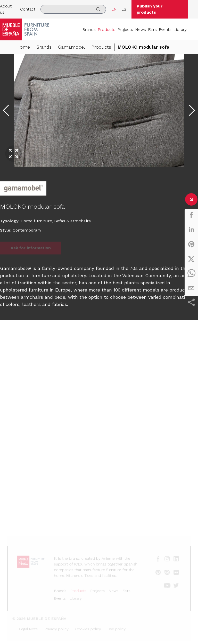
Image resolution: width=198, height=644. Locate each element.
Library (180, 29)
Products (106, 29)
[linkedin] (191, 230)
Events (165, 29)
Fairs (152, 29)
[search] (73, 9)
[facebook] (191, 215)
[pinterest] (191, 244)
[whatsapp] (191, 274)
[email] (191, 288)
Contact (28, 9)
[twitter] (191, 259)
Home (23, 47)
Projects (125, 29)
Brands (89, 29)
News (141, 29)
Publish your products (150, 9)
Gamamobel (71, 47)
